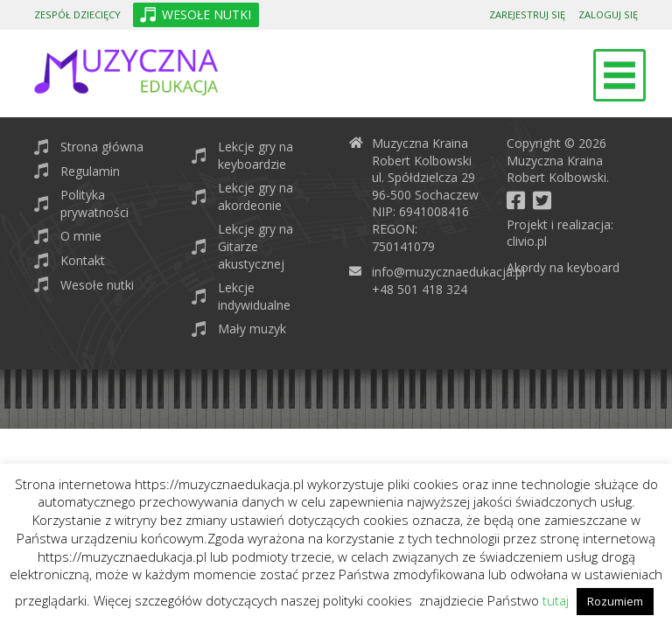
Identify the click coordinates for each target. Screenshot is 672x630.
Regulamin (90, 171)
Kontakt (83, 260)
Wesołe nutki (97, 285)
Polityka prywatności (94, 203)
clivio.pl (527, 241)
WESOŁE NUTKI (206, 14)
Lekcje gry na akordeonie (255, 196)
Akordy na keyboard (563, 267)
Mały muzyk (252, 329)
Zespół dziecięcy (77, 14)
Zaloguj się (608, 14)
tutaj (556, 600)
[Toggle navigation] (619, 75)
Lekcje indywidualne (254, 296)
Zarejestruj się (527, 14)
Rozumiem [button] (615, 601)
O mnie (81, 236)
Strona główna (102, 147)
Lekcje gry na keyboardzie (255, 155)
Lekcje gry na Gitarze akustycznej (255, 246)
